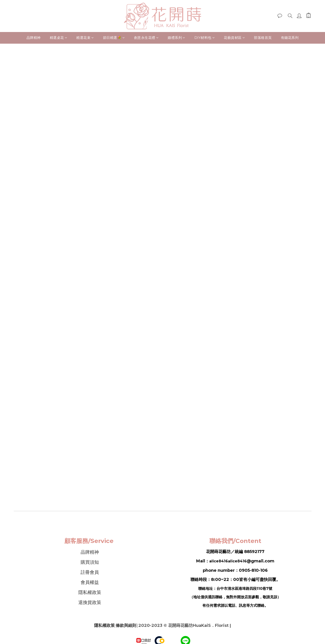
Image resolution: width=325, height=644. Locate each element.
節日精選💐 (114, 38)
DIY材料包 (205, 38)
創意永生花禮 (146, 38)
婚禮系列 (176, 38)
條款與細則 (126, 625)
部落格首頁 (263, 38)
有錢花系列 (290, 38)
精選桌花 (59, 38)
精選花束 (85, 38)
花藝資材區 (234, 38)
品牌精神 (34, 38)
